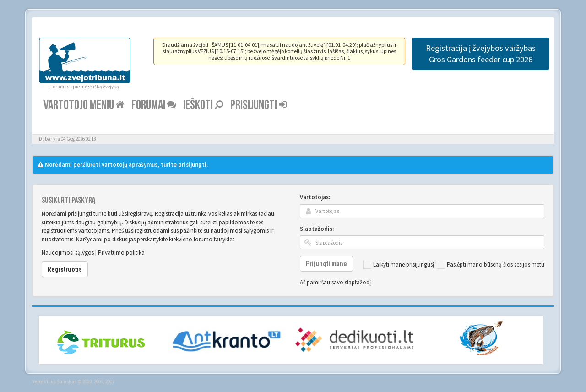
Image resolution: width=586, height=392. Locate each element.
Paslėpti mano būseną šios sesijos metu (491, 265)
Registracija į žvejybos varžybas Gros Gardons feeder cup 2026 (481, 54)
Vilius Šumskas (60, 381)
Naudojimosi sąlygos (68, 253)
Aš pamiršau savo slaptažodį (335, 282)
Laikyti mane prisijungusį (399, 265)
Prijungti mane (326, 264)
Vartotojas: (315, 197)
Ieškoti (203, 105)
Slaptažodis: (317, 229)
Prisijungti (258, 105)
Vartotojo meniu (84, 105)
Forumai (154, 105)
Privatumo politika (121, 253)
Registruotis (65, 269)
